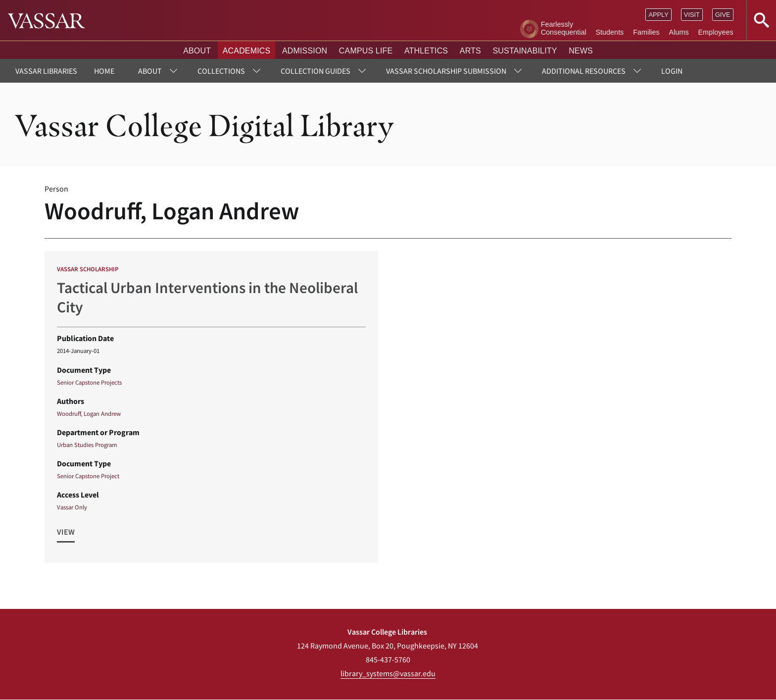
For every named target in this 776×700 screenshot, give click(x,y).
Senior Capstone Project (88, 476)
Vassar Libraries (46, 71)
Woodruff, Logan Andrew (89, 413)
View (66, 532)
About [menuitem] (150, 71)
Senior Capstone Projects (89, 382)
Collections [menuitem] (221, 71)
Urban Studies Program (87, 445)
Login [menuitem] (672, 71)
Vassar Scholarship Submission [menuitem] (446, 71)
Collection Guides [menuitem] (315, 71)
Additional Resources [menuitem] (584, 71)
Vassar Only (72, 507)
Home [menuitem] (104, 71)
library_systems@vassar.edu (388, 673)
